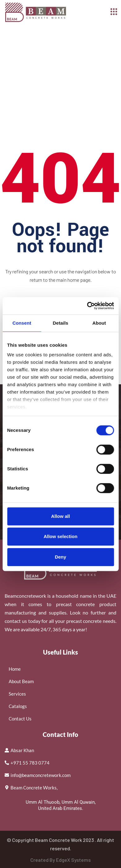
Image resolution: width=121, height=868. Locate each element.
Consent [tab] (22, 323)
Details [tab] (61, 323)
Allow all (60, 516)
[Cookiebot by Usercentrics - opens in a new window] (87, 306)
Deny (60, 557)
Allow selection (60, 536)
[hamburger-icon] (114, 12)
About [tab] (99, 323)
